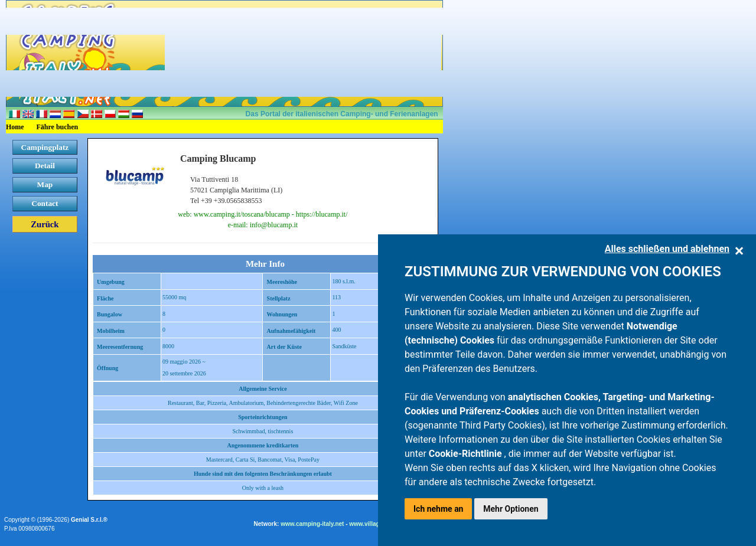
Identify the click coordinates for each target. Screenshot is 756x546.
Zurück (45, 224)
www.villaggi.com (374, 524)
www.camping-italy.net (312, 524)
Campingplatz (45, 147)
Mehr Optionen (511, 509)
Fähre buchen (58, 127)
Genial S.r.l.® (89, 520)
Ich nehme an (438, 509)
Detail (45, 166)
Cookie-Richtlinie (467, 454)
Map (45, 184)
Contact (45, 203)
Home (15, 127)
